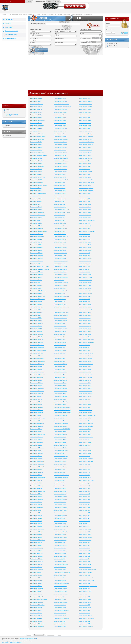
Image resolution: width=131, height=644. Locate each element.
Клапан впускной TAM (84, 229)
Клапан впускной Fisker (36, 516)
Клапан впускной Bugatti (37, 323)
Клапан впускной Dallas (36, 429)
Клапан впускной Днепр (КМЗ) (86, 480)
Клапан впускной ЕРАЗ (85, 488)
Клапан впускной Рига (84, 589)
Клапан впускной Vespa (85, 326)
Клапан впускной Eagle (36, 475)
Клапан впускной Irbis (59, 183)
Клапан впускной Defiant (37, 437)
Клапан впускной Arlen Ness (38, 177)
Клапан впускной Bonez (36, 294)
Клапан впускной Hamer (36, 621)
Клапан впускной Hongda (60, 128)
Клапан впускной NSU (59, 472)
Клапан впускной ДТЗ (84, 486)
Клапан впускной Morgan (60, 426)
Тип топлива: (84, 42)
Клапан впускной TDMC (85, 245)
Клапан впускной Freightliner (38, 540)
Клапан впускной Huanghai (61, 139)
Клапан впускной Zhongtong (86, 423)
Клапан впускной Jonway (60, 247)
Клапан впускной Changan (37, 359)
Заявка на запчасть (12, 38)
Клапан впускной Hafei (36, 618)
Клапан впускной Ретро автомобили (88, 586)
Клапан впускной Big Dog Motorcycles (40, 269)
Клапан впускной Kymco (60, 304)
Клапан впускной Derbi (36, 445)
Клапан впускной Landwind (61, 315)
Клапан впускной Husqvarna (61, 161)
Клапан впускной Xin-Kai (85, 375)
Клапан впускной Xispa (85, 386)
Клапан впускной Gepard (37, 578)
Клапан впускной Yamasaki (86, 394)
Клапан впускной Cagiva (37, 337)
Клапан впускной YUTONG (85, 410)
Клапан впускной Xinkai (85, 380)
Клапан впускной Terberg (85, 250)
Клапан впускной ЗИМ (84, 507)
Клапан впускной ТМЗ (84, 605)
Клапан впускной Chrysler (37, 377)
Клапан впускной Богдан (85, 451)
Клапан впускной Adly (36, 115)
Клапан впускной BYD (36, 331)
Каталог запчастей (40, 1)
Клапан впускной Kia (59, 280)
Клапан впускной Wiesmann (86, 364)
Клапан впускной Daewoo (37, 410)
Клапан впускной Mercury (60, 415)
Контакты (8, 23)
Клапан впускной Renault (60, 586)
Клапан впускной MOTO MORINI (62, 429)
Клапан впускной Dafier (36, 421)
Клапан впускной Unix (84, 302)
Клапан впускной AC (36, 101)
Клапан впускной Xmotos (85, 388)
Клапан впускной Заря (84, 497)
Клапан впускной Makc (60, 361)
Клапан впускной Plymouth (61, 532)
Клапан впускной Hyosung (60, 166)
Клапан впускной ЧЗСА (85, 624)
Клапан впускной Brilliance (37, 310)
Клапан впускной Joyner (60, 250)
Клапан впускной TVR (84, 299)
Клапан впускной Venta (85, 318)
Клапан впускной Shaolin (85, 134)
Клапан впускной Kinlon (60, 288)
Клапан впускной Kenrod (60, 272)
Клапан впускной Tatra (84, 239)
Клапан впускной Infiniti (60, 177)
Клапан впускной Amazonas (37, 153)
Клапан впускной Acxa (36, 109)
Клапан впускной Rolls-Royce (61, 610)
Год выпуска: (34, 38)
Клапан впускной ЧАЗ (84, 621)
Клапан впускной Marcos (60, 377)
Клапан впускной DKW (36, 456)
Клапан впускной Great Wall (37, 605)
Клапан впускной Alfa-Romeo (38, 136)
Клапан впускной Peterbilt (60, 507)
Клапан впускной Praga (60, 548)
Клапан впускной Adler (36, 112)
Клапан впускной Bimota (37, 272)
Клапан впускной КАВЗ (84, 532)
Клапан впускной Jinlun (60, 245)
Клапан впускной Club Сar (37, 388)
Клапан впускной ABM (36, 99)
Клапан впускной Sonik (85, 169)
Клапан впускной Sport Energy (86, 188)
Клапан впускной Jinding (60, 239)
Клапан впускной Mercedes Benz (62, 407)
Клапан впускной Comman (37, 391)
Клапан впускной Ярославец (86, 627)
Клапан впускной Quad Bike (61, 564)
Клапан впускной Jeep (60, 218)
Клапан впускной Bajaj (36, 226)
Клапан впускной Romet (60, 613)
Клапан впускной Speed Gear (86, 180)
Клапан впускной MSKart (60, 442)
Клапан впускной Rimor (60, 605)
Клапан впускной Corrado (37, 394)
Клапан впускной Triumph (85, 294)
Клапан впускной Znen (84, 432)
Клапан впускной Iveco (60, 193)
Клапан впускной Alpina (36, 147)
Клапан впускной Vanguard (85, 307)
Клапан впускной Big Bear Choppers (39, 266)
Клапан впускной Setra (84, 128)
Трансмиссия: (59, 42)
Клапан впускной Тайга (85, 602)
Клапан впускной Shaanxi (85, 131)
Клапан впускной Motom (60, 437)
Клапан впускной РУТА (85, 591)
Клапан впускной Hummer (60, 147)
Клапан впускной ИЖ (84, 524)
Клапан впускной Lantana (60, 318)
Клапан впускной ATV (36, 204)
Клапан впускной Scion (85, 115)
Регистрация (125, 32)
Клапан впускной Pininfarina (61, 526)
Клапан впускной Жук (84, 491)
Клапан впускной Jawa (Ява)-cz (62, 212)
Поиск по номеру (11, 35)
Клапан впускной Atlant (36, 201)
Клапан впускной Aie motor (37, 126)
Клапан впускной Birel (36, 277)
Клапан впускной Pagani (60, 494)
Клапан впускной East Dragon (38, 478)
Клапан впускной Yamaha (85, 391)
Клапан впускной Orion (60, 488)
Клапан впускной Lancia (60, 310)
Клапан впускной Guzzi (36, 616)
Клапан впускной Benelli (36, 256)
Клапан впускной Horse (60, 134)
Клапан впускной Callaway (37, 340)
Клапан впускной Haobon (60, 101)
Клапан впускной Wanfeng (85, 359)
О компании (9, 19)
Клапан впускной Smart (85, 164)
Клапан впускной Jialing (60, 223)
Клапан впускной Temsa (85, 247)
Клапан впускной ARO (36, 180)
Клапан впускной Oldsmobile (61, 478)
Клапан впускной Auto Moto (37, 212)
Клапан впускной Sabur (60, 624)
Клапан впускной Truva (85, 296)
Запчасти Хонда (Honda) (64, 15)
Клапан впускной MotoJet (60, 434)
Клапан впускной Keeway (60, 269)
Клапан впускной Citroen (37, 380)
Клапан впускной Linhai (60, 345)
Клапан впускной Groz (36, 608)
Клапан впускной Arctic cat (37, 166)
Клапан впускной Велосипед (86, 459)
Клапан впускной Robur (60, 608)
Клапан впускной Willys (85, 367)
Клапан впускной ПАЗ (84, 575)
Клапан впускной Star (84, 196)
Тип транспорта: (35, 34)
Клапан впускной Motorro (60, 440)
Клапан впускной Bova (36, 302)
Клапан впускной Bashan (37, 234)
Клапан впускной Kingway (60, 285)
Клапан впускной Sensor (85, 126)
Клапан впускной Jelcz (60, 220)
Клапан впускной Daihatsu (37, 423)
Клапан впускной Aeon (36, 118)
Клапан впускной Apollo (36, 161)
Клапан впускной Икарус (85, 529)
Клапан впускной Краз (84, 543)
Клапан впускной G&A (36, 551)
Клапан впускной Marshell (60, 380)
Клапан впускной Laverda (60, 321)
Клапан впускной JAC (59, 201)
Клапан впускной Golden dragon (38, 599)
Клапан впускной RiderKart (61, 602)
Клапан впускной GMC (36, 591)
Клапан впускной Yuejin (85, 405)
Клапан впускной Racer (60, 567)
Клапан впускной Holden (60, 120)
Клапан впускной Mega (60, 399)
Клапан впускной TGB (84, 256)
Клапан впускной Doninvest (37, 464)
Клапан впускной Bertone (37, 261)
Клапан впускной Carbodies (37, 345)
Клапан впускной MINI (59, 421)
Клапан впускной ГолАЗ (85, 478)
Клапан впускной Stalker (85, 193)
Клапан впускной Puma (60, 553)
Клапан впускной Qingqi (60, 559)
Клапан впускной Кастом (85, 540)
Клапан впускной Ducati (36, 470)
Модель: (82, 34)
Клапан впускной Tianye (85, 261)
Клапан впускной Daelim (37, 407)
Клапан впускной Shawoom (86, 136)
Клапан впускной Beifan (36, 250)
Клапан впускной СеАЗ (85, 594)
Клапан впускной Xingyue (85, 377)
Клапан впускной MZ (59, 453)
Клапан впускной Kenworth (61, 275)
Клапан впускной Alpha (36, 145)
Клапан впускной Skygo (85, 155)
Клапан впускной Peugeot (60, 510)
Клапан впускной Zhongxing (86, 426)
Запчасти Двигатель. (77, 15)
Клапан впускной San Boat (85, 107)
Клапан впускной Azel (36, 220)
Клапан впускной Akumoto (37, 134)
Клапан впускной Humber (60, 145)
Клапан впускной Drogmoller (38, 467)
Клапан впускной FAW (36, 502)
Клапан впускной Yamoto (85, 396)
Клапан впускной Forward (37, 532)
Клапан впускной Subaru (85, 210)
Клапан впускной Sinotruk (85, 150)
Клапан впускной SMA (84, 161)
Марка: (57, 34)
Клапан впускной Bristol (36, 312)
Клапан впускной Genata (37, 570)
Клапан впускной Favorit (37, 499)
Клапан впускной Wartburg (85, 361)
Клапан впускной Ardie (36, 169)
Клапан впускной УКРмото (85, 616)
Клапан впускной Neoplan (60, 459)
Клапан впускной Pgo (59, 518)
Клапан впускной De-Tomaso (38, 434)
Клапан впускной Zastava (85, 413)
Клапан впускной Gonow (37, 602)
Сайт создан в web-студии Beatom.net (12, 642)
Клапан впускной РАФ (84, 583)
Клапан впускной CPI (36, 396)
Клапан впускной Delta (36, 440)
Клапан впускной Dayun (36, 432)
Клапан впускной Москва (85, 567)
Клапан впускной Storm (85, 207)
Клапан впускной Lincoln (60, 342)
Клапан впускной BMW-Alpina (38, 291)
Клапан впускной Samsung (85, 104)
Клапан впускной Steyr (84, 201)
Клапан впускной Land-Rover (61, 312)
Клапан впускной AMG (36, 158)
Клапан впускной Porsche (60, 545)
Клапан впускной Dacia (36, 402)
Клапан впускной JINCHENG (61, 237)
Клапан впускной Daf (36, 415)
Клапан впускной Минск (85, 564)
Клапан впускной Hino (59, 115)
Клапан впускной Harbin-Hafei (61, 104)
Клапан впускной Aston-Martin (38, 193)
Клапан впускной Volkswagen (86, 340)
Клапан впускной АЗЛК (84, 445)
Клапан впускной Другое (85, 483)
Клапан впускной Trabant (85, 291)
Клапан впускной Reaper (60, 578)
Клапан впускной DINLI (36, 451)
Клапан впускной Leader (60, 326)
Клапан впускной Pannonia (61, 499)
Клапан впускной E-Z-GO (37, 472)
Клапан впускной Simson (85, 147)
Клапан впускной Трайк (85, 608)
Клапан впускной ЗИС (84, 513)
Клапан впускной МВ (84, 559)
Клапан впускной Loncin (60, 350)
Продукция (8, 27)
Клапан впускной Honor (60, 131)
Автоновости (51, 635)
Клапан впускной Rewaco (60, 594)
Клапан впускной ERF (36, 483)
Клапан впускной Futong (37, 548)
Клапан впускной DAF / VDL (37, 418)
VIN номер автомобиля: (38, 24)
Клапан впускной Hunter (60, 150)
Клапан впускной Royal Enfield (62, 618)
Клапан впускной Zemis (85, 418)
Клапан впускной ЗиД (84, 499)
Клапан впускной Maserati (60, 388)
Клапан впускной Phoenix (60, 521)
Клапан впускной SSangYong (86, 191)
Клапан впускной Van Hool (85, 304)
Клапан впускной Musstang (61, 448)
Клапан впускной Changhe (37, 364)
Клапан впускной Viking (85, 334)
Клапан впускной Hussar (60, 164)
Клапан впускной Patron (60, 505)
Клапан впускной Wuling (85, 369)
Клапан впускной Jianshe (60, 229)
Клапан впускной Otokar (60, 491)
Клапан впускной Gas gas (37, 562)
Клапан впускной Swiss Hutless (87, 220)
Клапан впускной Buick (36, 326)
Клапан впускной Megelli (60, 405)
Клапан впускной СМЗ (84, 597)
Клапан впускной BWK (36, 329)
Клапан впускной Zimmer (85, 429)
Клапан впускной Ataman (37, 196)
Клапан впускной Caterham (37, 348)
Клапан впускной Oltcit (60, 480)
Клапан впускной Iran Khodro (61, 180)
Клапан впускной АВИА (85, 442)
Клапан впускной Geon (36, 575)
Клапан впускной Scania (85, 112)
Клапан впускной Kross (60, 299)
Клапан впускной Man (59, 367)
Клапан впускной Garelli (36, 559)
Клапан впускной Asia (36, 188)
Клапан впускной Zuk (84, 440)
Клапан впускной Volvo (84, 345)
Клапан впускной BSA (36, 318)
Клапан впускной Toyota (85, 283)
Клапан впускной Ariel (36, 174)
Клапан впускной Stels (84, 199)
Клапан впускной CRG (36, 399)
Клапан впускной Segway (85, 120)
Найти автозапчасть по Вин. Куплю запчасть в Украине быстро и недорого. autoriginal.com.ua (32, 15)
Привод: (33, 42)
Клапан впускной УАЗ (84, 613)
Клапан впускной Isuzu (60, 185)
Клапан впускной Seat (84, 118)
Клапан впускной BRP (36, 315)
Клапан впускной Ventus (85, 323)
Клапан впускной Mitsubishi (61, 423)
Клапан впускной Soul (84, 174)
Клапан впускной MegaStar (61, 402)
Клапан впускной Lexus (60, 331)
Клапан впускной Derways (37, 448)
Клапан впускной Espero (37, 488)
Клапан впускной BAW (36, 239)
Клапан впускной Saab (60, 621)
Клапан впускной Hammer (37, 624)
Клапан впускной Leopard (60, 329)
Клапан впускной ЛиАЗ (84, 548)
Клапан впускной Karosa (60, 258)
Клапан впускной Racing (60, 570)
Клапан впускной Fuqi (36, 545)
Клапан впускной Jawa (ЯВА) (61, 210)
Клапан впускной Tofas (84, 272)
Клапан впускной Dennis (37, 442)
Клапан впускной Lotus (60, 356)
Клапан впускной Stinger (85, 204)
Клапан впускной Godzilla (37, 597)
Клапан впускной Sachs (60, 627)
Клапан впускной (89, 15)
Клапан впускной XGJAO (85, 372)
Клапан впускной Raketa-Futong (62, 572)
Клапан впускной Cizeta (36, 386)
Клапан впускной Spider (85, 185)
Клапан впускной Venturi (85, 321)
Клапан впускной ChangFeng (38, 361)
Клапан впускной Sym (84, 223)
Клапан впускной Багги (85, 448)
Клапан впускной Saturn (85, 109)
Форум (57, 1)
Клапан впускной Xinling (85, 383)
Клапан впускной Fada (36, 494)
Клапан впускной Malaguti (60, 364)
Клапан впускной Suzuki (85, 215)
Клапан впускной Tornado (85, 280)
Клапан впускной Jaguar (60, 207)
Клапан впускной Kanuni (60, 256)
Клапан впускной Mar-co (60, 375)
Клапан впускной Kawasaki (61, 261)
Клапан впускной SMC (84, 166)
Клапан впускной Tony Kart (85, 277)
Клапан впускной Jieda (60, 231)
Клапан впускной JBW (59, 215)
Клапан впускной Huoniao (60, 153)
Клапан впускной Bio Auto (37, 275)
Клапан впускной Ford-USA (37, 529)
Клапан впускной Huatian (60, 142)
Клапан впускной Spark (85, 177)
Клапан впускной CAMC (36, 342)
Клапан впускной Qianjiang (61, 556)
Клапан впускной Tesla (84, 253)
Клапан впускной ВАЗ (84, 456)
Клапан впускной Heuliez (60, 112)
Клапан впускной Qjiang (60, 562)
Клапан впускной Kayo (60, 264)
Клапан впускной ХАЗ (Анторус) (87, 618)
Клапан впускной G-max (36, 553)
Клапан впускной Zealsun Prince (87, 415)
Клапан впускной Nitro (59, 470)
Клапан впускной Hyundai (60, 169)
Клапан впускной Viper (84, 337)
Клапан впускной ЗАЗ (84, 494)
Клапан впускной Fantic (36, 497)
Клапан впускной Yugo (84, 407)
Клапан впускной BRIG (36, 307)
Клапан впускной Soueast (85, 172)
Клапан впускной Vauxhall (85, 310)
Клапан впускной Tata (84, 234)
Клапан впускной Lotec (60, 353)
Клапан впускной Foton (36, 537)
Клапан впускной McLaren (60, 396)
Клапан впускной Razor (60, 575)
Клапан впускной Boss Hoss (37, 299)
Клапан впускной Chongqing (37, 375)
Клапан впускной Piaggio (60, 524)
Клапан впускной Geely (36, 564)
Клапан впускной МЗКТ (85, 562)
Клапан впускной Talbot (85, 226)
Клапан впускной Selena (85, 123)
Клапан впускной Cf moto (37, 353)
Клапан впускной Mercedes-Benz (62, 413)
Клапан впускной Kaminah (60, 253)
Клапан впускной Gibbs (36, 581)
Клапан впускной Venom (85, 315)
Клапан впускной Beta (36, 264)
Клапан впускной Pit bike (60, 529)
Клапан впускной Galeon (37, 556)
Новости (50, 1)
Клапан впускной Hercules (60, 109)
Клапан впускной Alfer (36, 142)
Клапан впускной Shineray (85, 139)
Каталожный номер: (86, 29)
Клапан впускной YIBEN (85, 399)
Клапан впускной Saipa (85, 99)
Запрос (47, 19)
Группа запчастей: (36, 29)
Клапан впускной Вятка (85, 467)
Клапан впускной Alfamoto (37, 139)
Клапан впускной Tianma (85, 258)
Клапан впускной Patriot (60, 502)
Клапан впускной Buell (36, 321)
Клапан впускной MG (59, 418)
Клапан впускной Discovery (37, 453)
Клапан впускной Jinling (60, 242)
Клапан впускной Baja (36, 223)
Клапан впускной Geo (36, 572)
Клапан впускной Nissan (60, 461)
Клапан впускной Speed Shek (86, 183)
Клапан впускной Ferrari (36, 507)
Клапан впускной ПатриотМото (87, 578)
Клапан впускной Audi (36, 207)
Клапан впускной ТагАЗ (85, 599)
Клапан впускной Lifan (60, 334)
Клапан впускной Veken (85, 312)
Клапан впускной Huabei (60, 136)
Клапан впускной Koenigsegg (61, 296)
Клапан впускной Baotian (37, 229)
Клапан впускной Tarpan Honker (87, 231)
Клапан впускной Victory (85, 331)
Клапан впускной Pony (60, 543)
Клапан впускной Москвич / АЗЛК (87, 570)
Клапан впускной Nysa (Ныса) (61, 475)
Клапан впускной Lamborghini (61, 307)
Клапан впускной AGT (36, 123)
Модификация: (59, 38)
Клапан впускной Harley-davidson (62, 107)
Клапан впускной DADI (36, 405)
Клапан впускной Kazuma (60, 266)
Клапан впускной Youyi (84, 402)
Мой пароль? (124, 33)
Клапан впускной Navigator (61, 456)
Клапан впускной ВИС (84, 464)
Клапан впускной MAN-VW (61, 372)
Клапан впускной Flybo (36, 518)
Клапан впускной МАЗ (84, 556)
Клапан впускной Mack (60, 359)
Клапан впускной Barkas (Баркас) (39, 231)
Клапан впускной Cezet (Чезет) (38, 350)
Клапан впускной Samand (85, 101)
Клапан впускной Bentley (37, 258)
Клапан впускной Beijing (36, 253)
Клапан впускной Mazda (60, 394)
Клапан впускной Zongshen (86, 437)
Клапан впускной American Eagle (39, 155)
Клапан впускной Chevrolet (37, 369)
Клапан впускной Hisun (60, 118)
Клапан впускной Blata (36, 280)
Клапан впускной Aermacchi (37, 120)
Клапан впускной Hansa (60, 99)
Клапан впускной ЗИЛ (84, 502)
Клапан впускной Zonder (85, 434)
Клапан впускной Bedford (37, 247)
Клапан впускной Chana (36, 356)
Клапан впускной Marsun (60, 383)
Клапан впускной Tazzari (85, 242)
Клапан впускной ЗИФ (84, 521)
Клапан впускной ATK (36, 199)
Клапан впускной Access (37, 104)
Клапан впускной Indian (60, 174)
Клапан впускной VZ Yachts (86, 353)
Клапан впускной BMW (36, 285)
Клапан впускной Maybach (61, 391)
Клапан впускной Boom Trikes (38, 296)
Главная (29, 1)
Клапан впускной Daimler (37, 426)
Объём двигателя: (85, 38)
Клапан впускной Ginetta (37, 589)
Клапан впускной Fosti (36, 534)
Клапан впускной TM (84, 269)
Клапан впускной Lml (59, 348)
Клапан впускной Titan (84, 266)
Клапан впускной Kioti (59, 294)
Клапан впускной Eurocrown (37, 491)
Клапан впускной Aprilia (36, 164)
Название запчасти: (61, 29)
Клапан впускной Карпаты (85, 537)
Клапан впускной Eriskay (37, 486)
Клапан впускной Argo (36, 172)
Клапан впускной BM (36, 283)
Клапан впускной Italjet (60, 191)
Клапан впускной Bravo (36, 304)
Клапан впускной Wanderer (86, 356)
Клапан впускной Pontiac (60, 540)
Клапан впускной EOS (36, 480)
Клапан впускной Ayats (36, 218)
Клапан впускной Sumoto (85, 212)
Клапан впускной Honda (60, 123)
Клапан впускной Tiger (84, 264)
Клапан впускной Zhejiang (85, 421)
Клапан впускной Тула (84, 610)
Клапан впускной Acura (36, 107)
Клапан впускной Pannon (60, 497)
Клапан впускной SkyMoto (85, 158)
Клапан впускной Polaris (60, 534)
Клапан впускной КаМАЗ (85, 534)
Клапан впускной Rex (59, 597)
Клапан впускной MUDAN (60, 445)
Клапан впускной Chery (36, 367)
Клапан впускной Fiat (36, 510)
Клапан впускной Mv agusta (61, 451)
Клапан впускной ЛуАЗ (84, 553)
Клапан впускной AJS (36, 131)
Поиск (84, 19)
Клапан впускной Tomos (85, 275)
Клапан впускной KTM (59, 302)
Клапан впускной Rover (60, 616)
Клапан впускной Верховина (86, 461)
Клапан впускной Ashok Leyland (38, 185)
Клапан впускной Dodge (36, 459)
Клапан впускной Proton (60, 551)
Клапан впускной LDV (59, 323)
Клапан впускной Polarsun (60, 537)
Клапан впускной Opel (59, 483)
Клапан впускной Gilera (36, 583)
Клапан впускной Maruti (60, 386)
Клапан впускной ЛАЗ (84, 545)
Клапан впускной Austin (36, 210)
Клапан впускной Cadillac (37, 334)
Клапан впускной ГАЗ (84, 470)
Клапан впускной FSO (36, 543)
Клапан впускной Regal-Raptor (62, 583)
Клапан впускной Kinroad (60, 291)
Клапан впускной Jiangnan (61, 226)
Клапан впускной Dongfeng (37, 461)
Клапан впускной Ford (36, 521)
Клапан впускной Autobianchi (38, 215)
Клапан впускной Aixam (36, 128)
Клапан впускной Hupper (60, 155)
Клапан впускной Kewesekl (61, 277)
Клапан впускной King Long (61, 283)
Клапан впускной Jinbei (60, 234)
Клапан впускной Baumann (37, 237)
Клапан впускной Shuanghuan (86, 142)
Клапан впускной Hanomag (37, 627)
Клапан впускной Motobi (60, 432)
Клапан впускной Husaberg (61, 158)
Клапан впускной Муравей (85, 572)
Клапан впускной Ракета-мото (86, 581)
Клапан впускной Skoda (85, 153)
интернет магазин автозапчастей (28, 639)
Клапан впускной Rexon (60, 599)
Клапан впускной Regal (60, 581)
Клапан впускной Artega (36, 183)
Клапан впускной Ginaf (36, 586)
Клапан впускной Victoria (85, 329)
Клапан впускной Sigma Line (86, 145)
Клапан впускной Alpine (36, 150)
